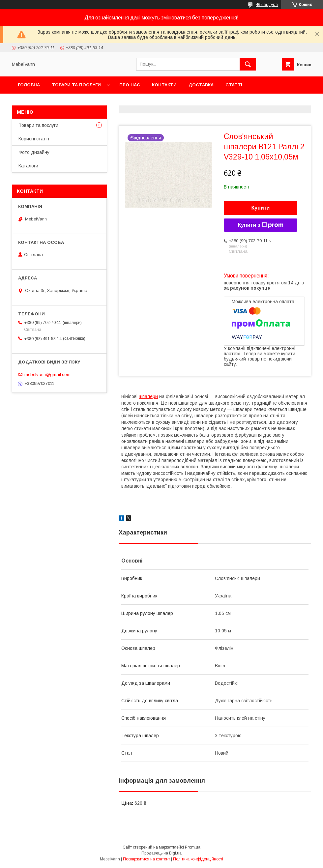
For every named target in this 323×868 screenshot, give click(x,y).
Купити (261, 208)
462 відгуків (267, 5)
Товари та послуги (76, 85)
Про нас (130, 85)
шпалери (148, 396)
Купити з (260, 225)
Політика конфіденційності (198, 859)
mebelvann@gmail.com (47, 374)
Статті (234, 85)
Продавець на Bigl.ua (161, 853)
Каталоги (28, 166)
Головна (29, 85)
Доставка (201, 85)
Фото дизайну (34, 152)
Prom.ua (193, 847)
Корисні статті (34, 139)
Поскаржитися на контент (147, 859)
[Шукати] (248, 64)
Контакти (164, 85)
